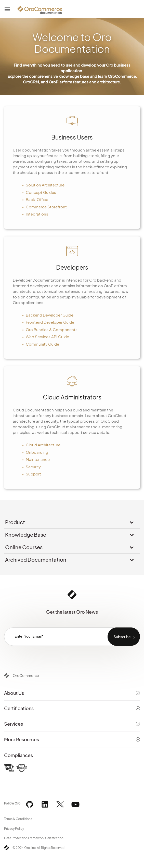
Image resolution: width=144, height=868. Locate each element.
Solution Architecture (45, 185)
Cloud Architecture (43, 445)
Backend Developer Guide (50, 315)
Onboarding (37, 452)
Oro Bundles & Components (52, 329)
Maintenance (38, 459)
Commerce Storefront (46, 207)
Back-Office (37, 199)
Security (33, 467)
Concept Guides (41, 192)
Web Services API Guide (47, 337)
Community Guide (42, 344)
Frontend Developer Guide (50, 322)
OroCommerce (26, 675)
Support (33, 474)
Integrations (37, 214)
